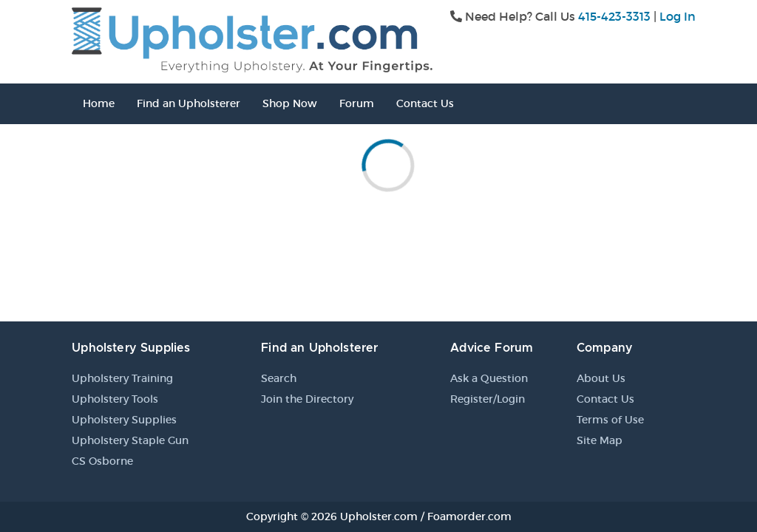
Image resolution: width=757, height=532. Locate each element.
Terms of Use (610, 420)
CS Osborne (102, 461)
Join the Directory (307, 399)
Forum (357, 103)
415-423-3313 (614, 16)
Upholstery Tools (115, 399)
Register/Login (488, 399)
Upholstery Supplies (124, 420)
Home (99, 103)
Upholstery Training (122, 378)
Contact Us (425, 103)
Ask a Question (489, 378)
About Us (601, 378)
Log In (678, 16)
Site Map (600, 440)
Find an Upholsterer (189, 103)
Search (279, 378)
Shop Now (290, 103)
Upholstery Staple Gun (130, 440)
